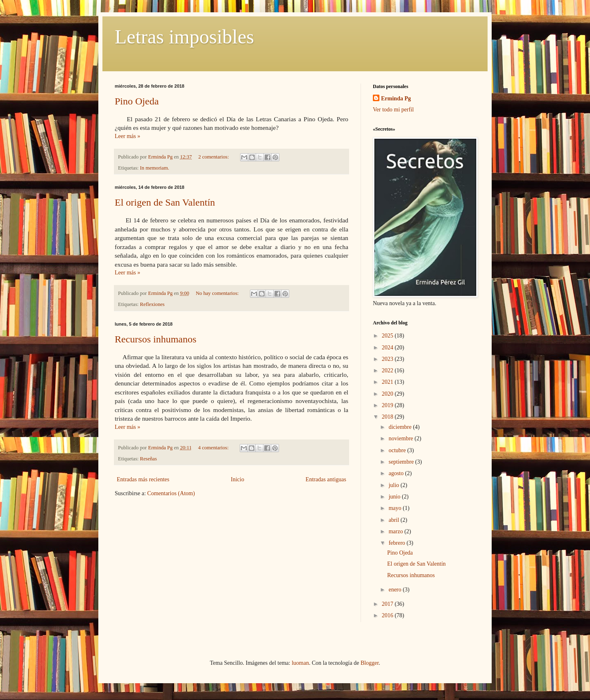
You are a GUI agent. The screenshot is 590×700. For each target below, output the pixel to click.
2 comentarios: (214, 157)
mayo (396, 508)
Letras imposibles (184, 37)
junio (395, 497)
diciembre (401, 427)
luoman (300, 663)
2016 (388, 615)
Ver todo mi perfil (393, 110)
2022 (388, 370)
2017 (388, 604)
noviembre (401, 438)
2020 (388, 394)
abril (394, 520)
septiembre (402, 462)
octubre (398, 450)
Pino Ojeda (137, 101)
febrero (397, 543)
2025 (388, 336)
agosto (397, 473)
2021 (388, 382)
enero (396, 590)
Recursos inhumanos (155, 339)
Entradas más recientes (143, 479)
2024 (388, 348)
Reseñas (149, 459)
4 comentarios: (214, 448)
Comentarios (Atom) (171, 493)
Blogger (370, 663)
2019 (388, 405)
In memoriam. (155, 168)
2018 (388, 417)
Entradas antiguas (326, 479)
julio (394, 485)
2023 (388, 359)
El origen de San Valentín (165, 202)
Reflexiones (152, 304)
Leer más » (127, 136)
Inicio (237, 479)
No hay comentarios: (218, 293)
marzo (396, 531)
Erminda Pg (396, 99)
